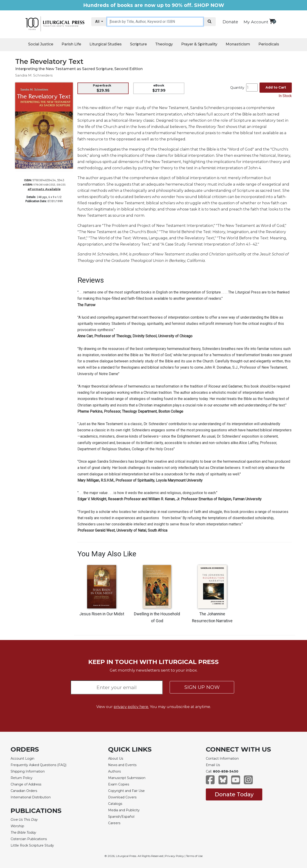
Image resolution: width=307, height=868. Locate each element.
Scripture (138, 44)
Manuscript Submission (127, 778)
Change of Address (26, 784)
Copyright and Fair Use (126, 791)
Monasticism (238, 44)
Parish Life (71, 44)
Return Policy (22, 778)
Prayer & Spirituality (199, 44)
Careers (114, 823)
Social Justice (41, 44)
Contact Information (222, 758)
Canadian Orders (24, 791)
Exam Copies (119, 784)
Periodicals (269, 44)
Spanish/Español (121, 817)
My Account (256, 22)
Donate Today (234, 794)
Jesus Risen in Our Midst (102, 614)
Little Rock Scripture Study (32, 845)
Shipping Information (28, 771)
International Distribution (31, 797)
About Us (116, 758)
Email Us (213, 765)
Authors (114, 771)
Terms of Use (194, 856)
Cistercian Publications (29, 839)
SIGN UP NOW (202, 687)
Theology (164, 44)
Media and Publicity (124, 810)
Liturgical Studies (106, 44)
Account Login (22, 758)
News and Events (122, 765)
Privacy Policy (174, 856)
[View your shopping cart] (272, 21)
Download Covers (122, 797)
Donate (230, 22)
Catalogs (115, 804)
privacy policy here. (131, 707)
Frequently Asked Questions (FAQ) (38, 765)
